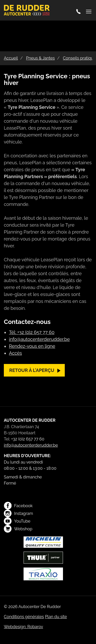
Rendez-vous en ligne (32, 346)
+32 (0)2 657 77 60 (28, 439)
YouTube (17, 521)
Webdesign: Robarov (23, 627)
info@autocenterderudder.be (39, 339)
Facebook (18, 506)
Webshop (18, 529)
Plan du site (56, 617)
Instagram (18, 513)
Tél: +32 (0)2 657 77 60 (32, 332)
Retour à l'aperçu (32, 370)
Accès (15, 353)
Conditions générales (24, 617)
